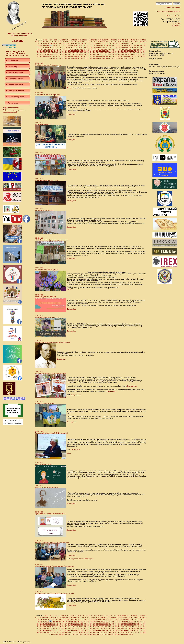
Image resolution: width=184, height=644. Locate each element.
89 (121, 42)
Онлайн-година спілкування (46, 403)
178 (60, 47)
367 (103, 57)
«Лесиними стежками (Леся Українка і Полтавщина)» (55, 566)
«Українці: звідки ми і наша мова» (48, 154)
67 (72, 42)
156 (100, 45)
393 (88, 58)
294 (94, 53)
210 (51, 49)
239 (141, 49)
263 (107, 51)
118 (91, 44)
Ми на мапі (176, 25)
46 (136, 40)
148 (75, 45)
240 (144, 49)
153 (91, 45)
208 (44, 49)
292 (88, 53)
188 (91, 47)
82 (105, 42)
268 (122, 51)
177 (57, 47)
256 (85, 51)
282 (57, 53)
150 (82, 45)
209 (47, 49)
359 (79, 57)
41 (125, 40)
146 (69, 45)
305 (128, 53)
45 (134, 40)
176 (54, 47)
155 (97, 45)
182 (72, 47)
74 (87, 42)
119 (94, 44)
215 (66, 49)
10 (56, 40)
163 (122, 45)
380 (144, 57)
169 (141, 45)
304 (125, 53)
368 (107, 57)
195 (113, 47)
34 (109, 40)
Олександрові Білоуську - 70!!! (46, 180)
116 (85, 44)
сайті (87, 478)
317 (57, 55)
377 (135, 57)
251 (69, 51)
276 (38, 53)
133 (138, 44)
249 (63, 51)
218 (76, 49)
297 (103, 53)
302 (119, 53)
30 (101, 40)
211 (54, 49)
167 (135, 45)
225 (97, 49)
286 (69, 53)
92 (127, 42)
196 (116, 47)
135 (144, 44)
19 (76, 40)
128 (122, 44)
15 (67, 40)
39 (121, 40)
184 (79, 47)
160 (113, 45)
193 (107, 47)
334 (110, 55)
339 (125, 55)
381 (51, 58)
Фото (69, 88)
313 (44, 55)
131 (132, 44)
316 (54, 55)
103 (44, 44)
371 (116, 57)
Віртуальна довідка (173, 15)
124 (110, 44)
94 (132, 42)
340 (128, 55)
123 (107, 44)
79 (98, 42)
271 (132, 51)
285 (66, 53)
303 (122, 53)
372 (119, 57)
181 (69, 47)
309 (141, 53)
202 (135, 47)
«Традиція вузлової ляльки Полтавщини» (51, 374)
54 (43, 42)
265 (113, 51)
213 (60, 49)
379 (141, 57)
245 (51, 51)
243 (44, 51)
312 (41, 55)
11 (58, 40)
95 (134, 42)
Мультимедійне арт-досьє (45, 124)
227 (103, 49)
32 (105, 40)
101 (38, 44)
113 (76, 44)
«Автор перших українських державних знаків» (53, 342)
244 (47, 51)
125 (113, 44)
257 (88, 51)
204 (141, 47)
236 (132, 49)
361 (85, 57)
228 (107, 49)
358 (76, 57)
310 (144, 53)
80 (101, 42)
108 (60, 44)
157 (103, 45)
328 (91, 55)
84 (109, 42)
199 (125, 47)
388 (72, 58)
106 (54, 44)
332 (103, 55)
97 (138, 42)
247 (57, 51)
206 (38, 49)
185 (82, 47)
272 (135, 51)
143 (60, 45)
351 (54, 57)
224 (94, 49)
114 (79, 44)
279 (47, 53)
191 (100, 47)
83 (107, 42)
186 (85, 47)
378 (138, 57)
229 (110, 49)
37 (116, 40)
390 (79, 58)
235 (128, 49)
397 (100, 58)
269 (125, 51)
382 (54, 58)
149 (79, 45)
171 (38, 47)
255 (82, 51)
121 (100, 44)
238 (138, 49)
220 (82, 49)
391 (82, 58)
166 (132, 45)
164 (125, 45)
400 (110, 58)
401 (113, 58)
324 (79, 55)
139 (47, 45)
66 (69, 42)
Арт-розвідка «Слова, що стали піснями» (51, 514)
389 (76, 58)
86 (114, 42)
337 (119, 55)
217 (72, 49)
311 (38, 55)
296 (100, 53)
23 (85, 40)
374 (125, 57)
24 (87, 40)
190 (97, 47)
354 (63, 57)
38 (118, 40)
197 (119, 47)
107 (57, 44)
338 (122, 55)
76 (92, 42)
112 (72, 44)
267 (119, 51)
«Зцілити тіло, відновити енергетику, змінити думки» (55, 593)
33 (107, 40)
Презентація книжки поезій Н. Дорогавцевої (51, 433)
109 (63, 44)
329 (94, 55)
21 (81, 40)
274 (141, 51)
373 (122, 57)
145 (66, 45)
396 (97, 58)
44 (132, 40)
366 (100, 57)
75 (90, 42)
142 (57, 45)
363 (91, 57)
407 (132, 58)
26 (92, 40)
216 (69, 49)
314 (47, 55)
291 (85, 53)
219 (79, 49)
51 (36, 42)
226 (100, 49)
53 (41, 42)
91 (125, 42)
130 (128, 44)
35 (112, 40)
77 (94, 42)
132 (135, 44)
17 (72, 40)
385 (63, 58)
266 (116, 51)
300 (113, 53)
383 (57, 58)
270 (128, 51)
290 (82, 53)
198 (122, 47)
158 (107, 45)
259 (94, 51)
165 (128, 45)
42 (127, 40)
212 (57, 49)
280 (51, 53)
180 (66, 47)
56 (47, 42)
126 (116, 44)
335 (113, 55)
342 (135, 55)
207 (41, 49)
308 (138, 53)
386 (66, 58)
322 (72, 55)
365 (97, 57)
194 (110, 47)
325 (82, 55)
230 (113, 49)
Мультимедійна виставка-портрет (48, 317)
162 (119, 45)
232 (119, 49)
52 (38, 42)
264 (110, 51)
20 (78, 40)
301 (116, 53)
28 (96, 40)
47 (138, 40)
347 (41, 57)
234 (125, 49)
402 (116, 58)
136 (38, 45)
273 (138, 51)
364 (94, 57)
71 (81, 42)
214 (63, 49)
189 (94, 47)
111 (69, 44)
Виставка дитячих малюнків (46, 297)
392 (85, 58)
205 (144, 47)
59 (54, 42)
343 (138, 55)
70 (78, 42)
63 (63, 42)
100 (146, 42)
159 (110, 45)
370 (113, 57)
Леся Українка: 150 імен (44, 464)
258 (91, 51)
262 (103, 51)
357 (72, 57)
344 (141, 55)
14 (65, 40)
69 (76, 42)
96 (136, 42)
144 (63, 45)
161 (116, 45)
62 (61, 42)
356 (69, 57)
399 (107, 58)
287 (72, 53)
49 (143, 40)
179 (63, 47)
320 (66, 55)
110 (66, 44)
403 (119, 58)
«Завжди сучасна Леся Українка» (48, 95)
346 (38, 57)
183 (76, 47)
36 (114, 40)
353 (60, 57)
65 (67, 42)
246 (54, 51)
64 (65, 42)
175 (51, 47)
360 (82, 57)
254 (79, 51)
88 (118, 42)
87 (116, 42)
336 (116, 55)
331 (100, 55)
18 (74, 40)
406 (128, 58)
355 (66, 57)
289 (79, 53)
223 (91, 49)
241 (38, 51)
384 (60, 58)
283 (60, 53)
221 (85, 49)
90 (123, 42)
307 (135, 53)
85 (112, 42)
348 (44, 57)
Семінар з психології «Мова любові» (49, 65)
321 (69, 55)
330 (97, 55)
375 (128, 57)
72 (83, 42)
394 (91, 58)
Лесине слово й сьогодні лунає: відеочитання (52, 542)
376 (132, 57)
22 (83, 40)
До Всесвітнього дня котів (45, 210)
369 (110, 57)
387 (69, 58)
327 (88, 55)
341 (132, 55)
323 (76, 55)
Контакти (177, 24)
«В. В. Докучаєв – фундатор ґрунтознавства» (52, 240)
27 (94, 40)
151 (85, 45)
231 (116, 49)
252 (72, 51)
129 (125, 44)
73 (85, 42)
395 (94, 58)
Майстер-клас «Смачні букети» (47, 270)
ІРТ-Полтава (75, 450)
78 (96, 42)
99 (143, 42)
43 (129, 40)
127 (119, 44)
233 (122, 49)
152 (88, 45)
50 (145, 40)
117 (88, 44)
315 (51, 55)
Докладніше (71, 114)
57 (49, 42)
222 (88, 49)
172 (41, 47)
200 (128, 47)
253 (76, 51)
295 (97, 53)
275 (144, 51)
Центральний (76, 395)
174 (47, 47)
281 (54, 53)
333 (107, 55)
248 (60, 51)
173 (44, 47)
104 (47, 44)
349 (47, 57)
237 (135, 49)
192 (103, 47)
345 (144, 55)
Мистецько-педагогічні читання (47, 488)
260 (97, 51)
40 (123, 40)
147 (72, 45)
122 (103, 44)
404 (122, 58)
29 (98, 40)
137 (41, 45)
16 (69, 40)
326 (85, 55)
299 (110, 53)
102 (41, 44)
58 (52, 42)
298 (107, 53)
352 (57, 57)
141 (54, 45)
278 (44, 53)
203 (138, 47)
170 (144, 45)
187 (88, 47)
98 (141, 42)
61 (58, 42)
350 (51, 57)
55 (45, 42)
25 (90, 40)
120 (97, 44)
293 (91, 53)
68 (74, 42)
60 (56, 42)
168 (138, 45)
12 (61, 40)
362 (88, 57)
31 (103, 40)
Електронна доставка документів (168, 11)
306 (132, 53)
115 (82, 44)
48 (141, 40)
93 (129, 42)
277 (41, 53)
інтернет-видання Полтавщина (82, 559)
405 (125, 58)
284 (63, 53)
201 (132, 47)
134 (141, 44)
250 (66, 51)
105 (51, 44)
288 (76, 53)
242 (41, 51)
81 (103, 42)
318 (60, 55)
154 (94, 45)
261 (100, 51)
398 (103, 58)
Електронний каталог (172, 8)
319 (63, 55)
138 (44, 45)
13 (63, 40)
